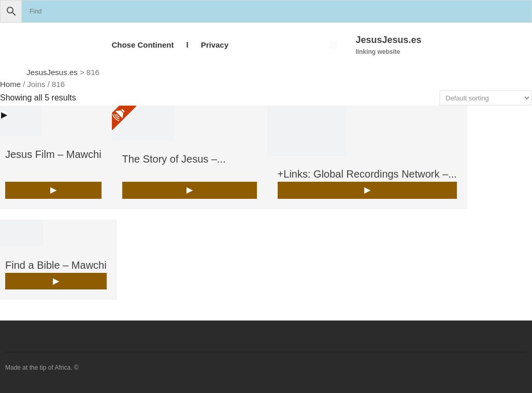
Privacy (215, 45)
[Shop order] (486, 98)
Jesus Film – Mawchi (53, 154)
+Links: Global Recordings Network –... (367, 174)
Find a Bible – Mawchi (56, 265)
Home (10, 84)
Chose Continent (142, 45)
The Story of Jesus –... (174, 159)
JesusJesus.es (388, 40)
